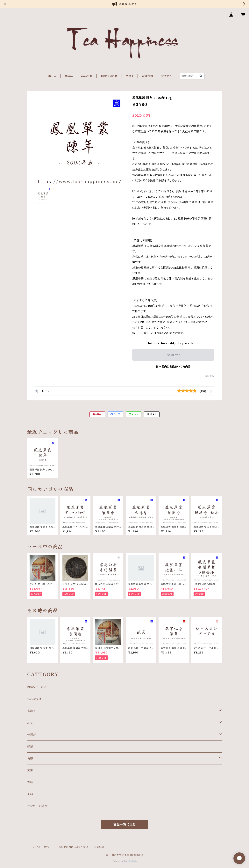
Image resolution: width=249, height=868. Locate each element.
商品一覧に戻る (125, 824)
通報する (209, 376)
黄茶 (30, 770)
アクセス (167, 76)
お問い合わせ (109, 76)
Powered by (124, 861)
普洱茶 (32, 735)
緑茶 (30, 747)
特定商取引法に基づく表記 (73, 847)
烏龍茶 (32, 711)
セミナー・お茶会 (37, 806)
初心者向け (34, 699)
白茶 (30, 758)
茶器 (30, 794)
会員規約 (99, 847)
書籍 (30, 782)
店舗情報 (147, 76)
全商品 (69, 76)
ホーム (52, 76)
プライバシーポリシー (41, 847)
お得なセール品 (37, 687)
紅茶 (30, 723)
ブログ (130, 76)
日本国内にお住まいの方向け (173, 367)
